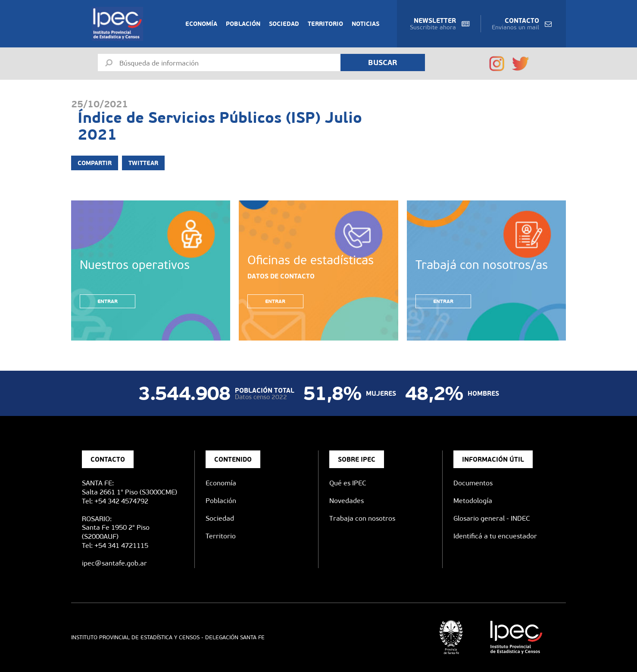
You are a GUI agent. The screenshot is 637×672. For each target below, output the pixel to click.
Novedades (347, 501)
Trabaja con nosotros (362, 518)
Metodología (473, 501)
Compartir (95, 163)
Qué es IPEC (348, 483)
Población (243, 24)
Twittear (143, 163)
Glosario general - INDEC (492, 518)
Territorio (325, 24)
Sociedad (284, 24)
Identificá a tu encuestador (495, 536)
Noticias (365, 24)
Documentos (473, 483)
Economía (201, 24)
